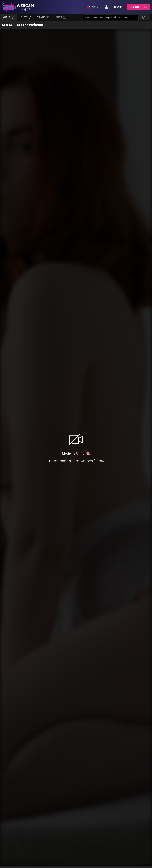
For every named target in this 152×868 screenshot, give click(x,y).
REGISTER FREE (139, 7)
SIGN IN (118, 7)
